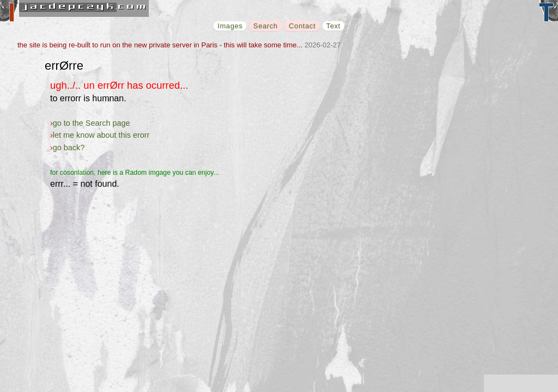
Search (266, 26)
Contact (302, 26)
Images (230, 26)
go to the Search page (92, 123)
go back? (69, 148)
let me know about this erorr (101, 135)
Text (333, 26)
